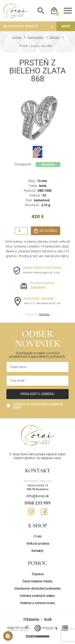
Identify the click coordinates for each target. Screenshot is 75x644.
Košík (48, 619)
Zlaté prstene (35, 38)
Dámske (54, 38)
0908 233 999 (38, 503)
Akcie (66, 26)
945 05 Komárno (38, 489)
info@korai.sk (37, 496)
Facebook (44, 512)
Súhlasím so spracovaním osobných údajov (38, 405)
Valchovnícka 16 (38, 486)
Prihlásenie (31, 619)
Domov (17, 38)
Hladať (41, 11)
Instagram (31, 512)
